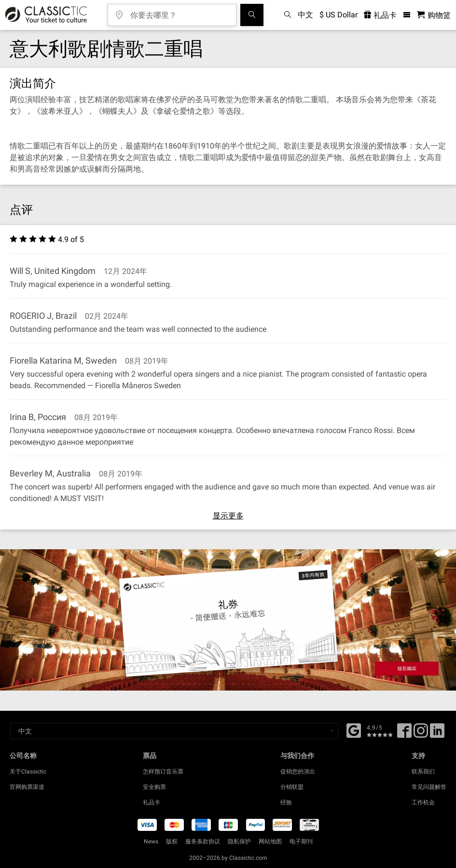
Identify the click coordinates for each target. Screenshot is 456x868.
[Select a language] (174, 731)
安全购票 (154, 787)
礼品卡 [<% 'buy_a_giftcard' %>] (380, 15)
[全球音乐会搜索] (252, 15)
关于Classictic (28, 772)
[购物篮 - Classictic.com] (434, 15)
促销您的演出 (298, 772)
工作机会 (423, 802)
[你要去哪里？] (179, 12)
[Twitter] (421, 734)
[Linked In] (437, 734)
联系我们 (423, 772)
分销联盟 (292, 787)
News (151, 841)
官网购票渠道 (27, 787)
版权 (172, 841)
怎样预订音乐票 (163, 772)
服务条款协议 (203, 841)
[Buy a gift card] (228, 620)
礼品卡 (152, 802)
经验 (286, 802)
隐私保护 (239, 841)
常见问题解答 (429, 787)
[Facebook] (354, 730)
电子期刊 (301, 841)
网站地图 (270, 841)
